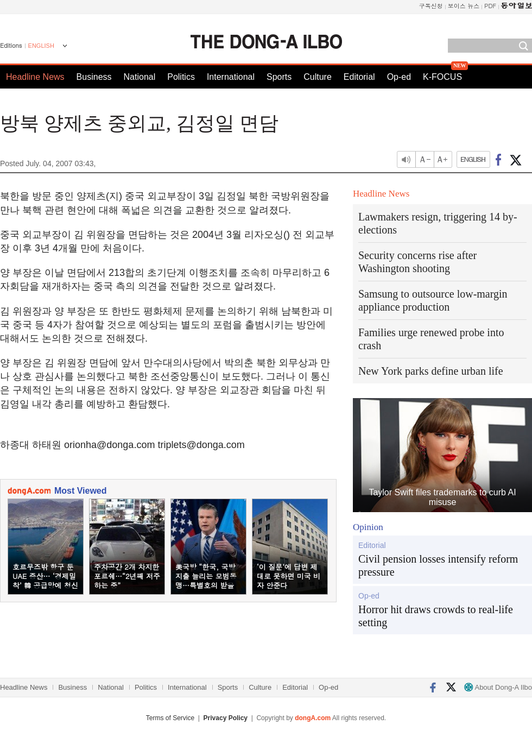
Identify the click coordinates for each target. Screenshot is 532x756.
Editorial (359, 77)
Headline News (35, 77)
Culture (318, 77)
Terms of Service (170, 718)
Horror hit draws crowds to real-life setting (436, 616)
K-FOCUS (442, 77)
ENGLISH (41, 46)
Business (94, 77)
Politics (181, 77)
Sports (279, 77)
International (231, 77)
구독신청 (431, 6)
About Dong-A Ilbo (498, 687)
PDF (490, 6)
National (140, 77)
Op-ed (399, 77)
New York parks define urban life (431, 371)
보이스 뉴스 (464, 6)
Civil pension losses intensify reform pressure (438, 565)
